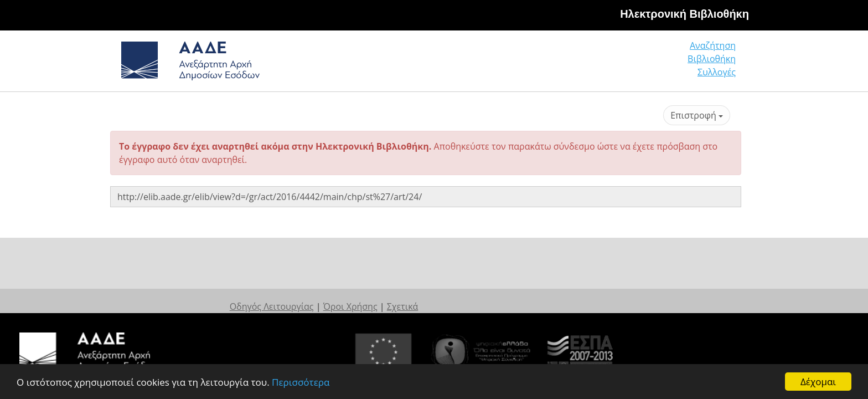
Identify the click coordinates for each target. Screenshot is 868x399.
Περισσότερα (301, 382)
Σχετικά (513, 295)
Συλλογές (717, 63)
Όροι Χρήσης (461, 295)
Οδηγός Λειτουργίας (382, 295)
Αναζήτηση (567, 63)
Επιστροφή (697, 115)
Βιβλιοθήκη (645, 63)
